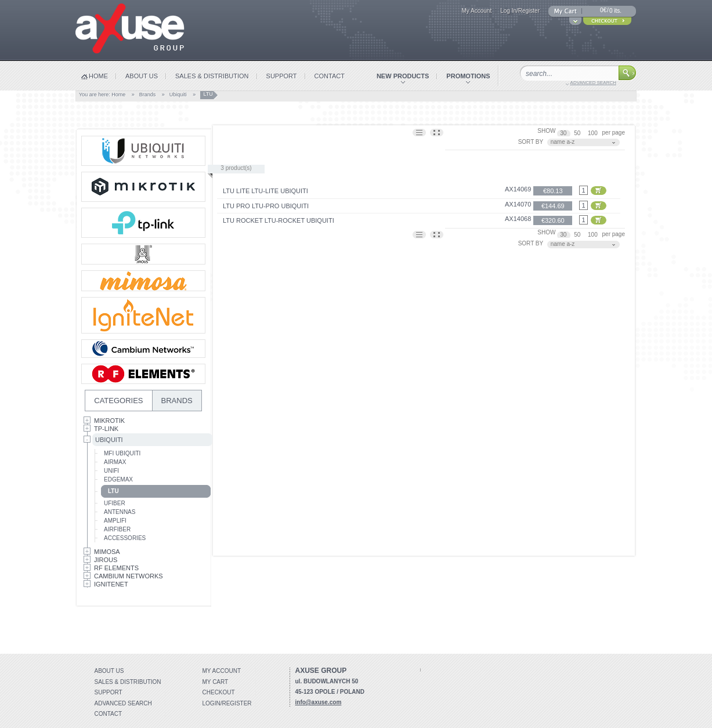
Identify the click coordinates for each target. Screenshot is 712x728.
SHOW (546, 131)
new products (403, 76)
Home (118, 95)
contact (330, 76)
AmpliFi (115, 521)
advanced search (593, 83)
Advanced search (123, 703)
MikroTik (109, 421)
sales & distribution (212, 76)
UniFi (111, 471)
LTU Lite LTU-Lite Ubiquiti (265, 191)
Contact (109, 714)
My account (222, 671)
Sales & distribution (128, 682)
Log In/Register (520, 11)
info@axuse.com (319, 702)
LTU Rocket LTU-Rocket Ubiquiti (279, 220)
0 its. (615, 11)
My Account (476, 11)
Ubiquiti (178, 95)
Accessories (125, 538)
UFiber (115, 503)
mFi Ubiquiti (122, 453)
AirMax (115, 462)
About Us (109, 671)
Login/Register (227, 703)
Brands (148, 95)
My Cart (216, 682)
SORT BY (531, 142)
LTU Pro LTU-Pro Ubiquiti (266, 206)
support (282, 76)
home (98, 76)
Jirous (106, 560)
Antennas (120, 512)
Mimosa (107, 552)
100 (593, 133)
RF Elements (116, 568)
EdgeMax (118, 479)
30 (564, 133)
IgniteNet (111, 584)
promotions (468, 76)
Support (109, 692)
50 (578, 133)
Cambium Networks (129, 576)
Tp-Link (106, 429)
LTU (113, 491)
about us (142, 76)
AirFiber (117, 529)
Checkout (219, 692)
